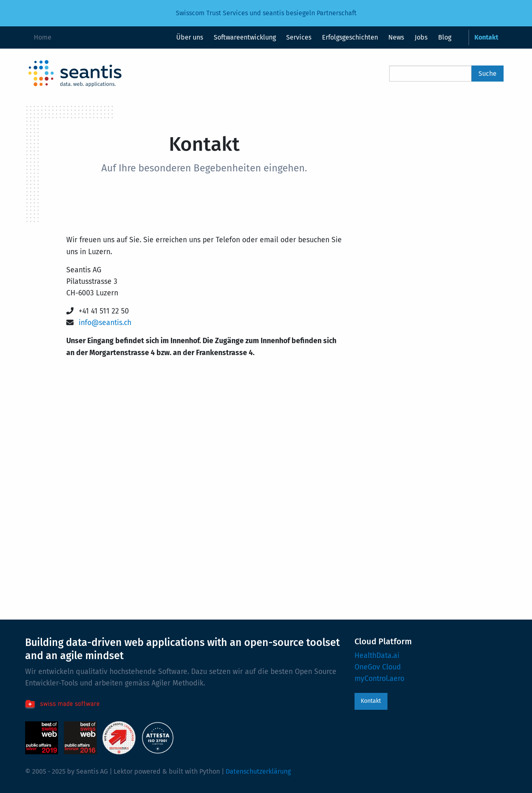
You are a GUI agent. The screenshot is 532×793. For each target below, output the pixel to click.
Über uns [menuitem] (190, 37)
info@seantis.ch (105, 323)
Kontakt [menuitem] (486, 37)
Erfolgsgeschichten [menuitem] (350, 37)
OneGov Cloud (378, 667)
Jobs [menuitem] (421, 37)
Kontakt (371, 701)
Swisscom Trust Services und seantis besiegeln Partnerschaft (266, 13)
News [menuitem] (396, 37)
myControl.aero (379, 679)
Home (43, 37)
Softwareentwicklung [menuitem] (245, 37)
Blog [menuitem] (445, 37)
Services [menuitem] (299, 37)
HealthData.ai (377, 656)
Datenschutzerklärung (258, 771)
